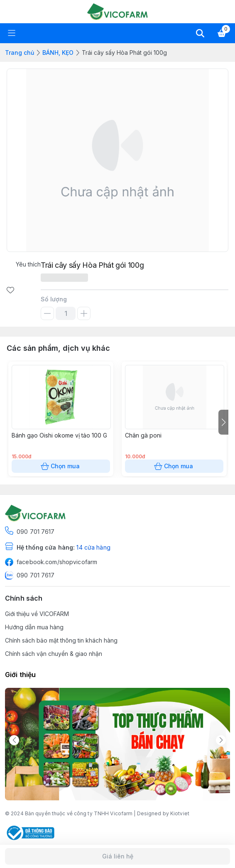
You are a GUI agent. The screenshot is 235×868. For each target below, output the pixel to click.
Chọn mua (61, 466)
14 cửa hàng (93, 547)
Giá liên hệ (117, 856)
